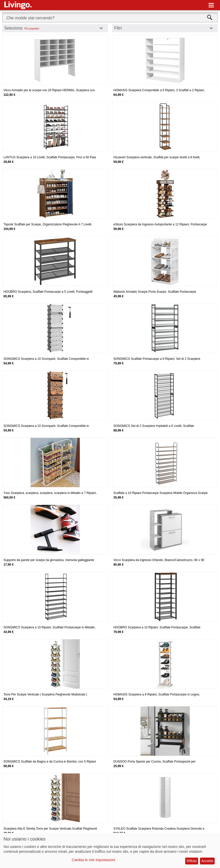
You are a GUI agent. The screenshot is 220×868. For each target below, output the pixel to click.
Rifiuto (192, 861)
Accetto (207, 861)
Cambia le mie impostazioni (94, 860)
